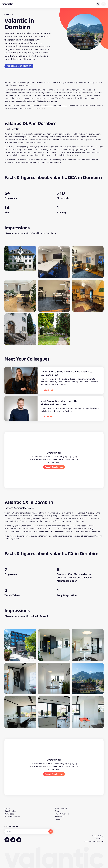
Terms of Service (71, 459)
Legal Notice (99, 838)
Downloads (9, 814)
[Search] (98, 4)
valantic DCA (47, 105)
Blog (57, 811)
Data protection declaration (94, 841)
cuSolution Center (12, 817)
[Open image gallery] (20, 262)
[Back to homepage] (8, 4)
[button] (104, 4)
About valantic (61, 808)
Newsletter (60, 817)
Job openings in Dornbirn (19, 66)
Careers (58, 819)
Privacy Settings (98, 836)
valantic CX (62, 105)
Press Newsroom (62, 814)
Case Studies (10, 811)
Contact (8, 808)
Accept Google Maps (54, 467)
